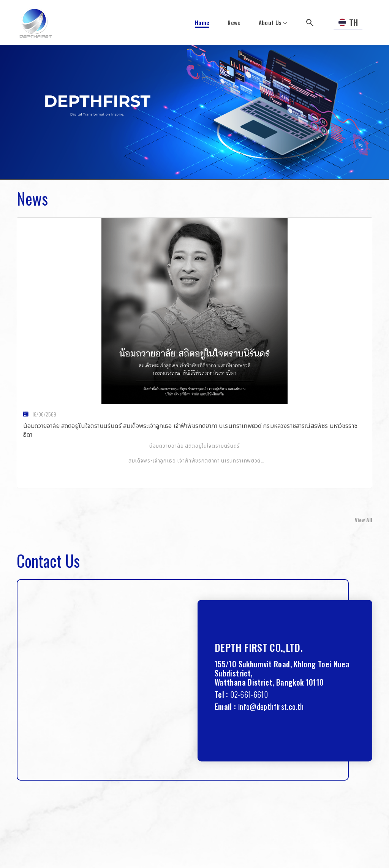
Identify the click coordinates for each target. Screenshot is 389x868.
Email (223, 706)
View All (364, 520)
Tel (219, 694)
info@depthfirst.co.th (271, 706)
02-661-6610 (249, 694)
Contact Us (48, 561)
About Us (270, 22)
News (234, 22)
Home (202, 22)
